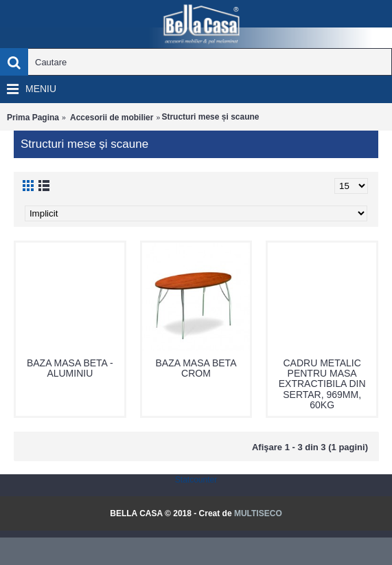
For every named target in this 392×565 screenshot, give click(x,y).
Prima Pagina (33, 118)
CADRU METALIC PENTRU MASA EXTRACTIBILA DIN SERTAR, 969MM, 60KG (322, 384)
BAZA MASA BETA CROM (196, 368)
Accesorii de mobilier (112, 118)
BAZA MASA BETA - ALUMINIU (70, 368)
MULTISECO (258, 513)
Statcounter (196, 480)
